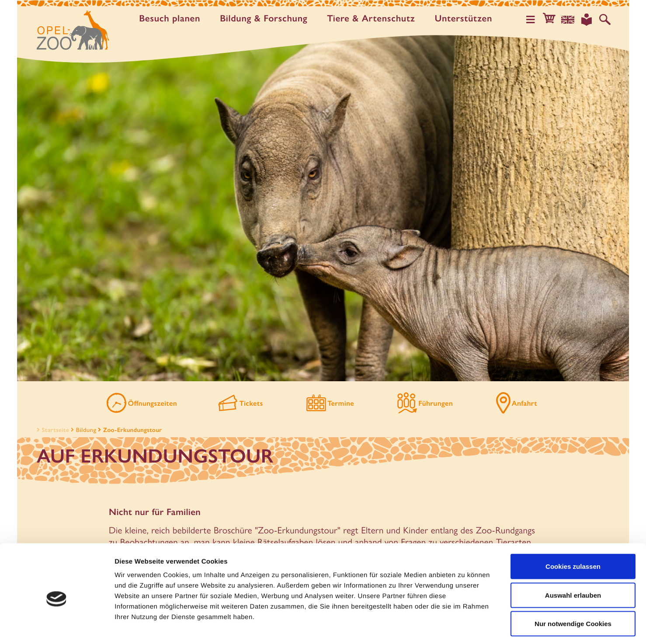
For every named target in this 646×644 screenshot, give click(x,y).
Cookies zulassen (573, 529)
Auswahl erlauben (573, 558)
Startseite (52, 431)
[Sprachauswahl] (570, 19)
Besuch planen (172, 19)
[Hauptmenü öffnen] (534, 19)
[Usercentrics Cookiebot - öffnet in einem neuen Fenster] (57, 627)
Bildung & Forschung (266, 19)
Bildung (86, 431)
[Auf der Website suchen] (605, 19)
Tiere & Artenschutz (373, 19)
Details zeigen (465, 627)
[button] (552, 19)
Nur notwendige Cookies (573, 587)
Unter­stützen (465, 19)
